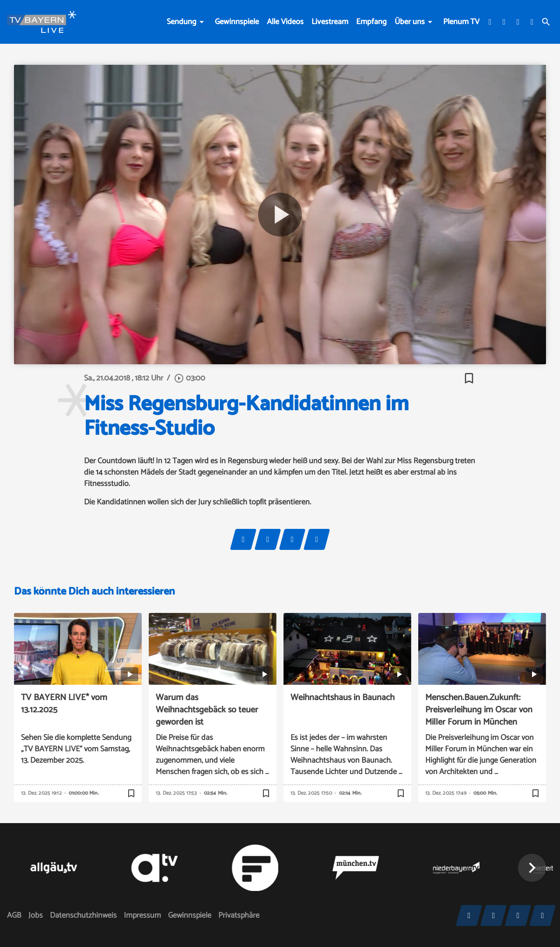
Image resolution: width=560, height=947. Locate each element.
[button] (532, 868)
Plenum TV (461, 22)
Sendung (182, 22)
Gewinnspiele (237, 22)
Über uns (410, 22)
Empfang (371, 22)
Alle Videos (285, 22)
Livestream (330, 22)
